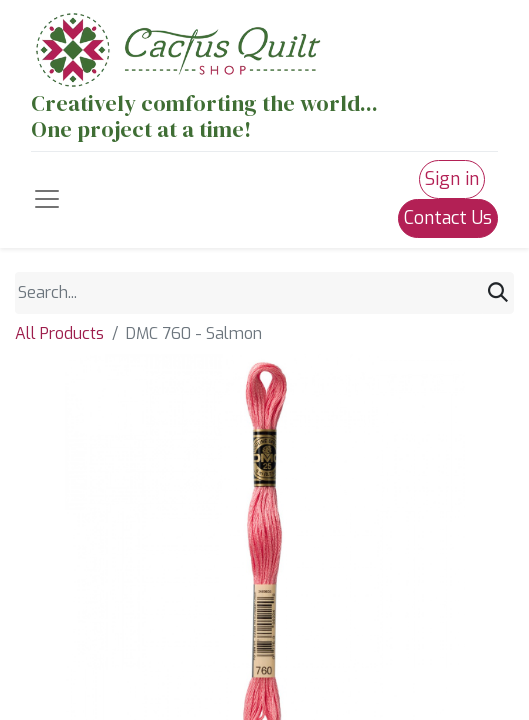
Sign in (452, 179)
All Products (59, 333)
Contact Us (448, 218)
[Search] (498, 293)
